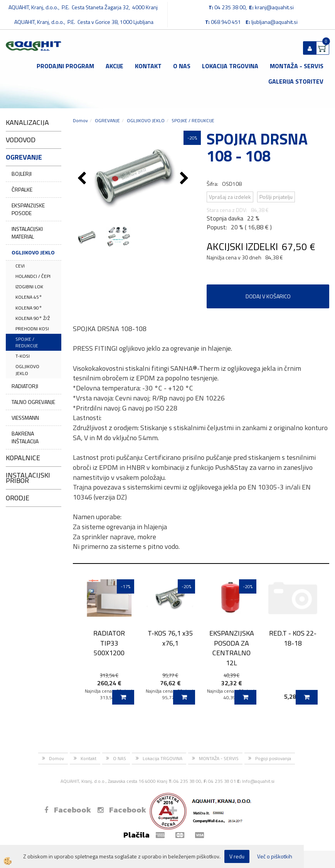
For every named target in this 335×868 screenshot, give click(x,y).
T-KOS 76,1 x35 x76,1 (170, 638)
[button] (185, 179)
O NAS (182, 66)
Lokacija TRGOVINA (230, 66)
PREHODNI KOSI (32, 329)
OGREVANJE (107, 120)
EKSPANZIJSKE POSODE (28, 209)
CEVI (20, 266)
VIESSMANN (25, 418)
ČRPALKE (22, 189)
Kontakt (148, 66)
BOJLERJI (22, 174)
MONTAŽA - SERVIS (297, 66)
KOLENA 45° (29, 297)
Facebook (68, 810)
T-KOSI (23, 356)
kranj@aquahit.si (274, 7)
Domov (80, 120)
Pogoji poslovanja (273, 758)
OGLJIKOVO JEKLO (33, 252)
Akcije (114, 66)
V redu (237, 856)
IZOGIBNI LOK (29, 287)
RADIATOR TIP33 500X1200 (109, 643)
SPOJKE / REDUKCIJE (27, 342)
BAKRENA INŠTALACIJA (25, 437)
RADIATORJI (25, 386)
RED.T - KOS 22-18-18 (293, 638)
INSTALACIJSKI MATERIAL (27, 233)
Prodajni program (65, 66)
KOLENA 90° (29, 308)
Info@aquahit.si (258, 781)
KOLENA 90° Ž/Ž (33, 318)
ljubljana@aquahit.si (274, 22)
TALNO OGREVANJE (33, 402)
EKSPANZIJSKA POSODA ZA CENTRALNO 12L (232, 648)
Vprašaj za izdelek (230, 197)
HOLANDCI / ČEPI (33, 276)
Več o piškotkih (275, 856)
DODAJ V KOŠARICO (268, 296)
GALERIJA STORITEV (296, 81)
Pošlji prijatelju (276, 197)
